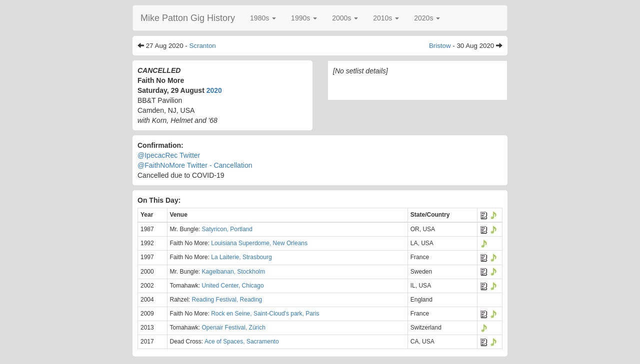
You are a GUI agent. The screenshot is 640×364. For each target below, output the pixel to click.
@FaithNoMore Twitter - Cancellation (195, 165)
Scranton (202, 46)
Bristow (440, 46)
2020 (214, 90)
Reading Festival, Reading (227, 300)
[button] (263, 18)
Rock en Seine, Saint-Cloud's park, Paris (265, 314)
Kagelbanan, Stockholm (234, 272)
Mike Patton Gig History (188, 18)
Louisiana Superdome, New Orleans (259, 243)
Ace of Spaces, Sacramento (242, 342)
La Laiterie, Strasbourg (241, 257)
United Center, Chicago (233, 286)
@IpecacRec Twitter (169, 155)
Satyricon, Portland (227, 229)
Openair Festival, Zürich (234, 328)
